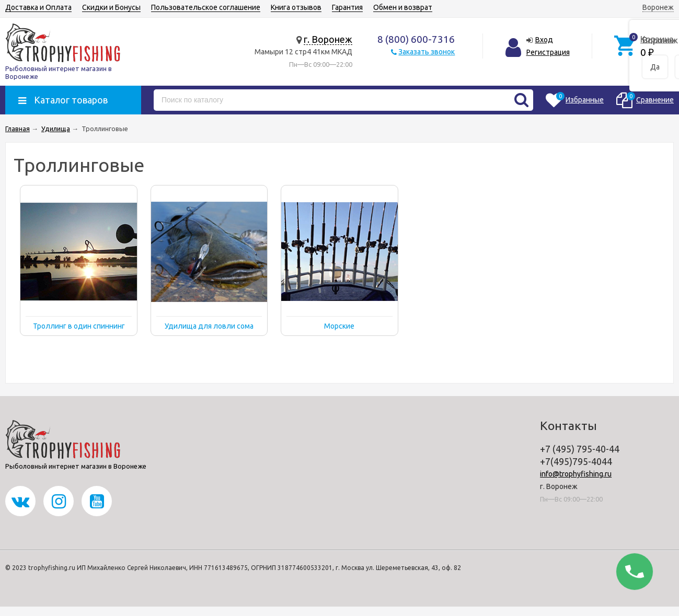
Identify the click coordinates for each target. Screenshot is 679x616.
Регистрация (548, 52)
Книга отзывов (296, 7)
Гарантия (347, 7)
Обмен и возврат (403, 7)
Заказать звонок (427, 52)
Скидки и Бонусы (111, 7)
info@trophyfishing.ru (576, 474)
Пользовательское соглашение (206, 7)
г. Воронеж (328, 39)
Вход (544, 40)
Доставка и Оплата (38, 7)
